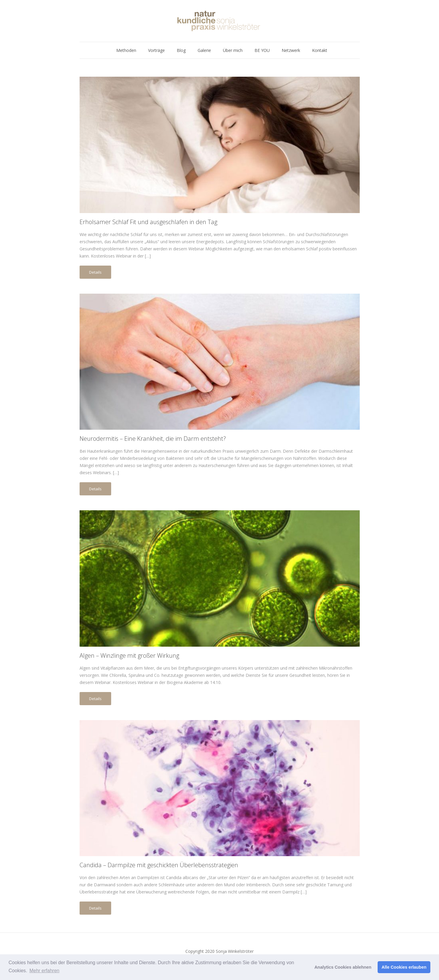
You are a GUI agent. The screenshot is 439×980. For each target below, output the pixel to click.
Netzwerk (291, 50)
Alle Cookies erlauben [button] (404, 967)
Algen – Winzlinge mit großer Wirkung (129, 655)
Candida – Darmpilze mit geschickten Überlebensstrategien (159, 865)
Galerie (204, 50)
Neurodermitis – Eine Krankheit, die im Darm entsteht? (153, 439)
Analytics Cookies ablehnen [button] (343, 967)
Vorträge (156, 50)
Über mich (233, 50)
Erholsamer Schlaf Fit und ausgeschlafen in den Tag (148, 222)
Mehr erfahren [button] (45, 971)
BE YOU (262, 50)
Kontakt (320, 50)
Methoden (126, 50)
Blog (181, 50)
